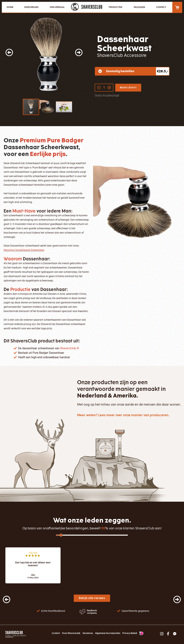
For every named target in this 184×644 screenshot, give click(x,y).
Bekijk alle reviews (92, 598)
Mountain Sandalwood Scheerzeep (24, 250)
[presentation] (3, 598)
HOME (10, 7)
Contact (56, 633)
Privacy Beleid (130, 633)
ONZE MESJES (31, 7)
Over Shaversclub (71, 633)
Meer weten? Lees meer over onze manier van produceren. (123, 415)
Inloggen (139, 7)
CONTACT (161, 7)
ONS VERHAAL (57, 7)
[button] (13, 56)
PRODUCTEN (115, 7)
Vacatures (88, 633)
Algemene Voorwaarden (108, 633)
